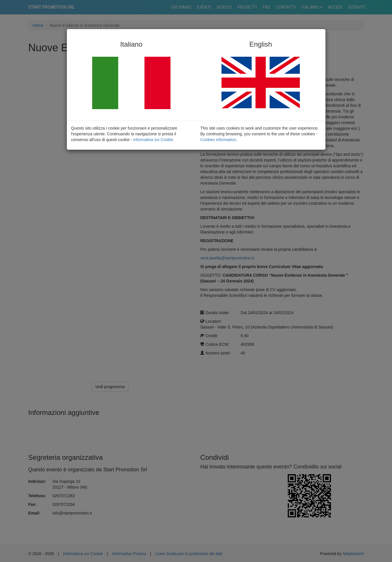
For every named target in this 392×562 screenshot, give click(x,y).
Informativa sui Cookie (153, 140)
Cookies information (218, 140)
